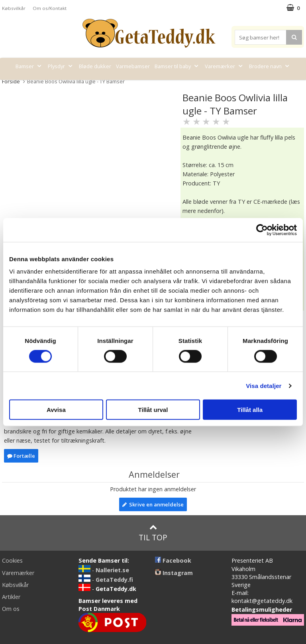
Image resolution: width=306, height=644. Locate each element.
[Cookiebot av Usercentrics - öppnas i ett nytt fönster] (262, 230)
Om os (11, 609)
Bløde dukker (95, 66)
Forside (11, 81)
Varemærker (225, 66)
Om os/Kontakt (50, 8)
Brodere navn (270, 66)
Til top (153, 533)
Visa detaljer (264, 385)
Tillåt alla (250, 410)
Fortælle (21, 456)
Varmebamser (133, 66)
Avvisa (56, 410)
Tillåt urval (153, 410)
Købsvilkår (14, 8)
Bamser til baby (177, 66)
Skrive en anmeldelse (153, 504)
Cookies (12, 560)
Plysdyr (61, 66)
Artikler (11, 597)
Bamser (29, 66)
